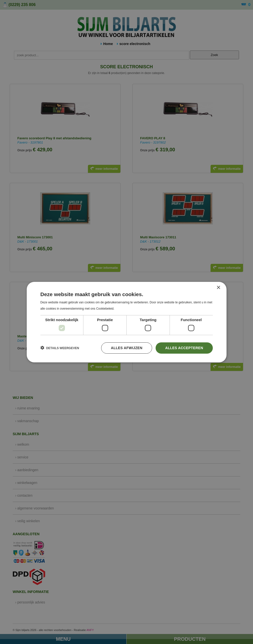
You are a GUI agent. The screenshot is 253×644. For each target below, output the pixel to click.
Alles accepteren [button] (184, 348)
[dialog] (126, 322)
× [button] (218, 287)
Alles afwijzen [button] (127, 348)
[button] (60, 348)
